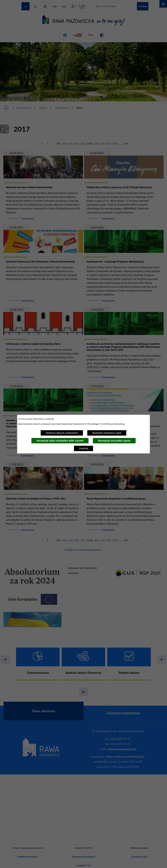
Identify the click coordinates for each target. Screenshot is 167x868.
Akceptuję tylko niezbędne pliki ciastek (60, 441)
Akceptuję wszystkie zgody (114, 441)
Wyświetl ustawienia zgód (107, 433)
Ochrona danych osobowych (62, 433)
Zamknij (83, 448)
